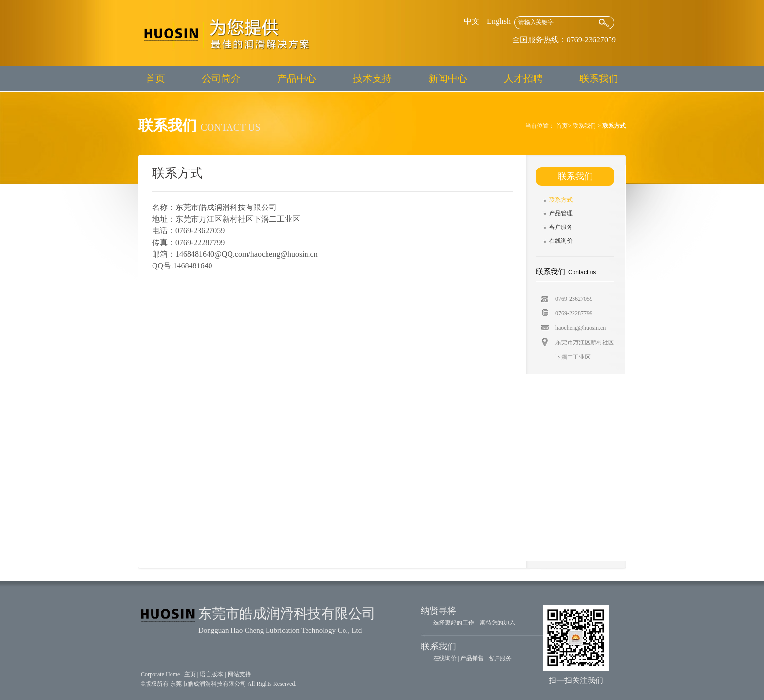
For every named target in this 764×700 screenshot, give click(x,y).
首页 (155, 78)
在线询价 (561, 241)
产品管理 (561, 213)
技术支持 (372, 78)
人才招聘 (523, 78)
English (499, 21)
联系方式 (561, 200)
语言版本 (211, 674)
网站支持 (239, 674)
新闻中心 (448, 78)
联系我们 (599, 78)
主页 (190, 674)
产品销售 (472, 658)
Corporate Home (160, 674)
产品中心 (297, 78)
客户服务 (561, 227)
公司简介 (221, 78)
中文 (472, 21)
